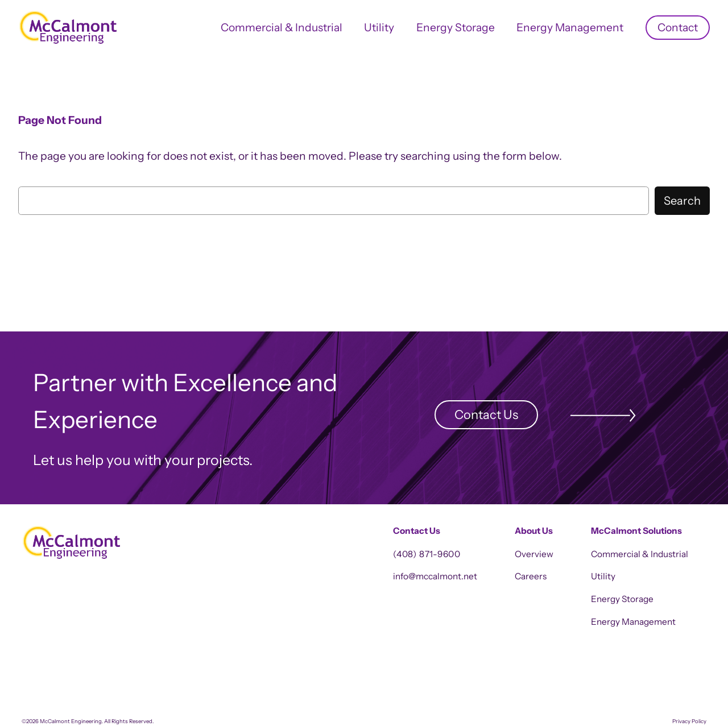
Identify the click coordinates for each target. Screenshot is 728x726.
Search (682, 201)
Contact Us (486, 414)
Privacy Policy (689, 721)
